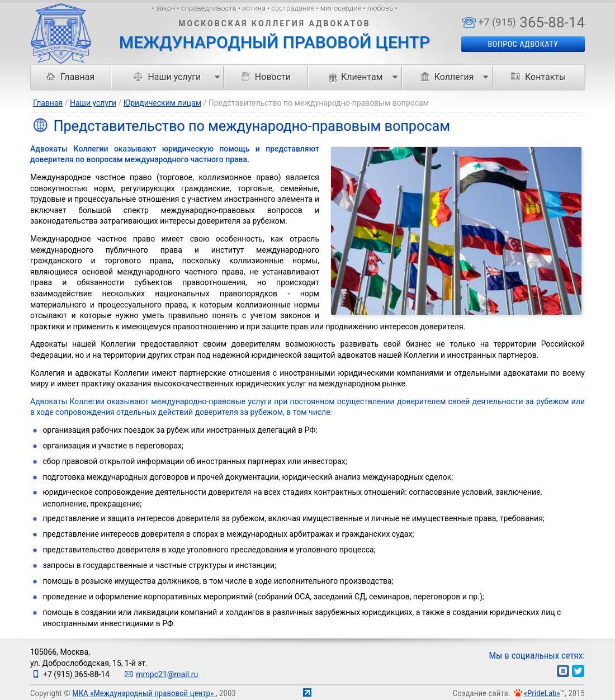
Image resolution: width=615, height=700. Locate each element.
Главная (70, 77)
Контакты (538, 77)
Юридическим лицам (162, 103)
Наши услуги (93, 103)
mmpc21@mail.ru (167, 674)
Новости (266, 77)
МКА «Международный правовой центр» (144, 693)
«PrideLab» (542, 693)
